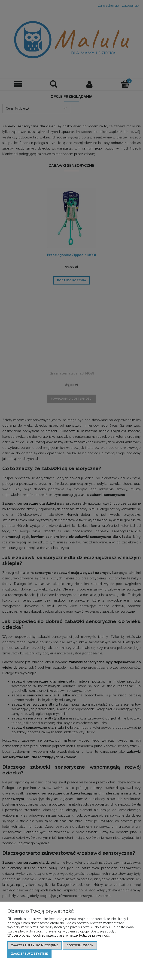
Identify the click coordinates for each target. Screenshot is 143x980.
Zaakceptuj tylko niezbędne (35, 945)
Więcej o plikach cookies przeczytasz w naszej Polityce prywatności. (59, 935)
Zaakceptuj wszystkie (29, 954)
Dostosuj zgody (80, 945)
